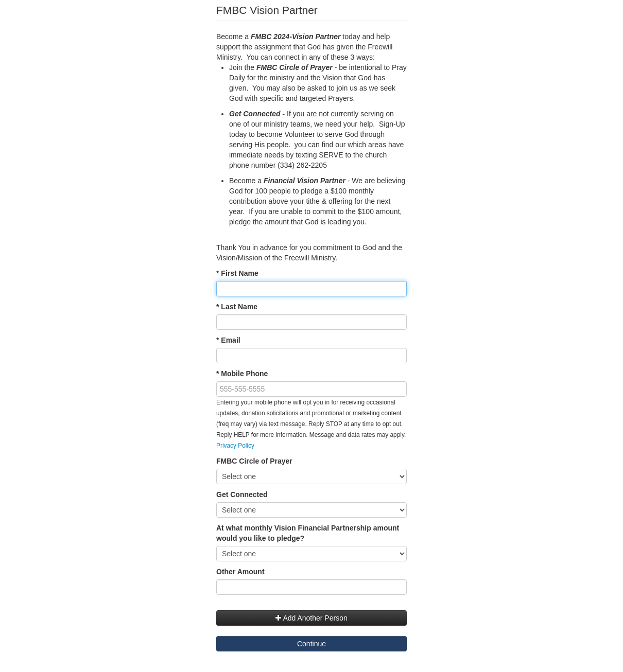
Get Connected (242, 494)
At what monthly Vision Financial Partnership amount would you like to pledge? (308, 533)
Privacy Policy (235, 446)
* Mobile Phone (242, 374)
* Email (228, 340)
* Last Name (237, 307)
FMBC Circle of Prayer (254, 461)
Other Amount (240, 572)
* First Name (237, 273)
